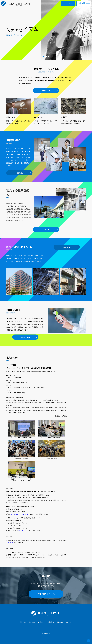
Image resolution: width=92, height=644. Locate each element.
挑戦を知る (51, 622)
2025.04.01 (10, 537)
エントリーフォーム (23, 531)
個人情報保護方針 (46, 634)
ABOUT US (46, 90)
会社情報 (10, 543)
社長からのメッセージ (13, 117)
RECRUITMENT (25, 337)
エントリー (69, 622)
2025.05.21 (10, 488)
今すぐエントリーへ (46, 594)
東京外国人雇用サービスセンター (20, 514)
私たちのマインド (39, 117)
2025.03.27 (10, 549)
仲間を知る (41, 622)
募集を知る (60, 622)
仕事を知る (32, 622)
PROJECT (67, 247)
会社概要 (64, 117)
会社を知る (23, 622)
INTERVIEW (19, 173)
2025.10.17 (11, 365)
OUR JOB (46, 229)
